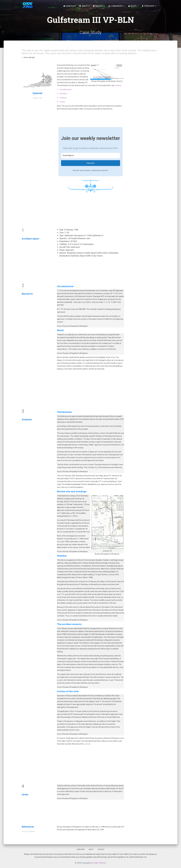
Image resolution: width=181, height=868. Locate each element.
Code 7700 (98, 863)
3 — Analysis (62, 98)
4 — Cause (61, 102)
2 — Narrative (62, 94)
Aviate (84, 6)
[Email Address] (91, 156)
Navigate (98, 6)
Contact (101, 849)
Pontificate (148, 6)
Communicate (116, 6)
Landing (118, 85)
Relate (133, 6)
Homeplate (70, 6)
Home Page (81, 849)
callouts (87, 744)
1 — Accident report (64, 90)
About (91, 849)
